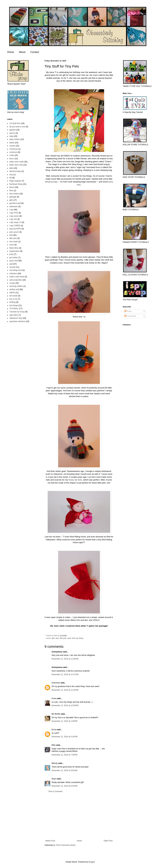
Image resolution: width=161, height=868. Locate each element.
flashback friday (16, 184)
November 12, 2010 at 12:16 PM (65, 690)
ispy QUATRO (15, 229)
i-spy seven (14, 216)
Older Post (108, 841)
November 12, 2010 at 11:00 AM (65, 659)
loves (12, 245)
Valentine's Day (16, 318)
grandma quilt (15, 203)
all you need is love (17, 127)
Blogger (92, 862)
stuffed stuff (14, 289)
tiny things (80, 638)
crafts (12, 155)
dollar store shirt (16, 165)
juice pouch (14, 232)
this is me (13, 299)
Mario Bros (14, 248)
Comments (130, 316)
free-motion (14, 194)
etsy (11, 175)
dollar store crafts (17, 162)
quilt (11, 264)
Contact (35, 52)
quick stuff (71, 638)
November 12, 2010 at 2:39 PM (64, 721)
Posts (128, 311)
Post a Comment (55, 791)
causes (12, 146)
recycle (12, 267)
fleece (12, 187)
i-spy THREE (15, 226)
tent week (13, 296)
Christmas (14, 149)
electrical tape (15, 171)
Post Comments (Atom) (66, 845)
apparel (13, 130)
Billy (54, 745)
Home (11, 52)
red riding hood (16, 270)
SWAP (12, 293)
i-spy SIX (13, 219)
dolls (11, 168)
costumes (13, 152)
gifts (53, 638)
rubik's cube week (17, 277)
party (11, 254)
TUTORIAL (14, 309)
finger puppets (15, 181)
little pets (63, 638)
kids (57, 638)
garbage (13, 197)
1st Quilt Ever (15, 123)
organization (14, 251)
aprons (12, 133)
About (22, 52)
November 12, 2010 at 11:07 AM (65, 674)
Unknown (56, 683)
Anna (54, 698)
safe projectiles (16, 280)
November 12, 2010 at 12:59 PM (65, 705)
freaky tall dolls (75, 480)
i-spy (11, 210)
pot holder (14, 258)
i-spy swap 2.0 (15, 222)
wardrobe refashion (17, 321)
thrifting (12, 302)
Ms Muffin (56, 714)
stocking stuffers (16, 286)
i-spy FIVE (14, 213)
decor (12, 159)
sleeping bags (51, 182)
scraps (12, 283)
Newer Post (50, 841)
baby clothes (15, 139)
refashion (13, 274)
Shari (54, 779)
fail (11, 178)
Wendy (55, 763)
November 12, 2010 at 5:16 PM (64, 737)
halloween (14, 207)
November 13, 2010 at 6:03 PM (64, 786)
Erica (54, 730)
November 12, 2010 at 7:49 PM (64, 755)
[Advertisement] (79, 816)
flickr (11, 191)
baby (11, 136)
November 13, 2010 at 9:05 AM (64, 770)
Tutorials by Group (17, 312)
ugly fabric (14, 315)
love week (14, 242)
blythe (12, 143)
